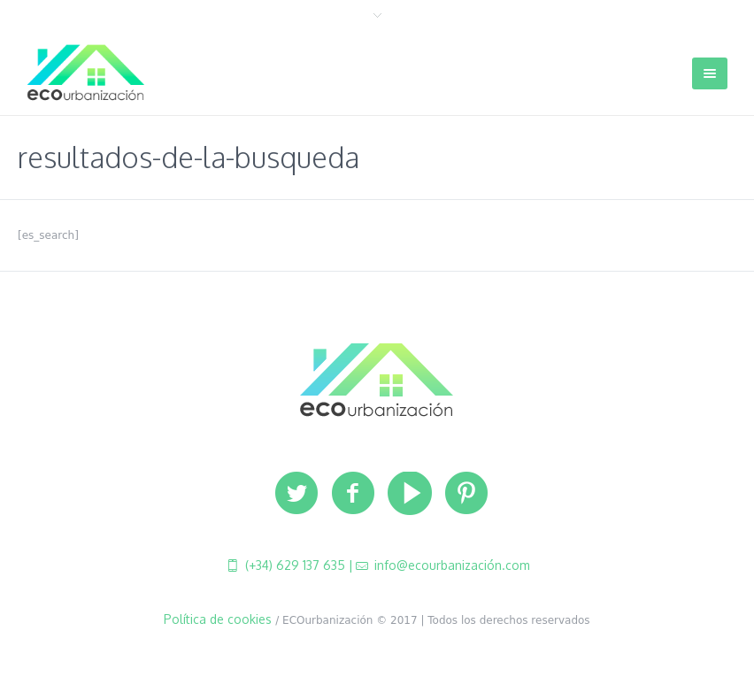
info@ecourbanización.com (450, 565)
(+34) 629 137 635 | (297, 565)
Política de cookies (218, 619)
